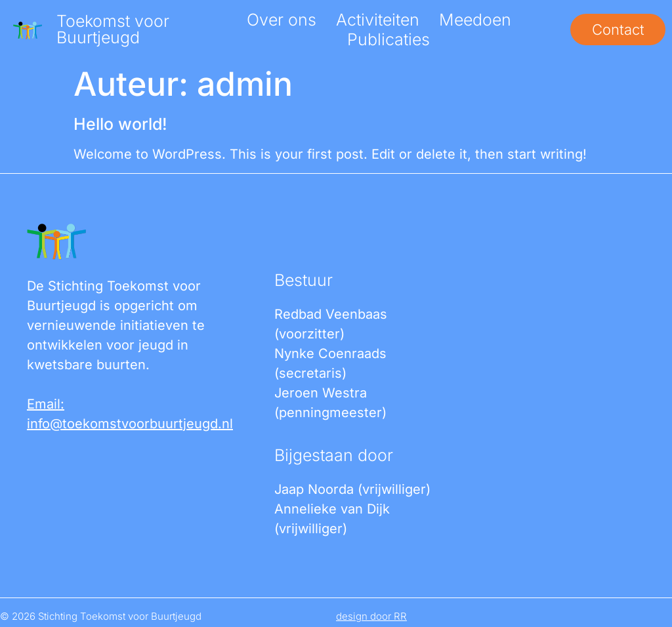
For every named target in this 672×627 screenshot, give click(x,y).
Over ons (280, 20)
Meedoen (473, 20)
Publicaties (387, 39)
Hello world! (120, 124)
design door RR (371, 616)
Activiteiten (376, 20)
